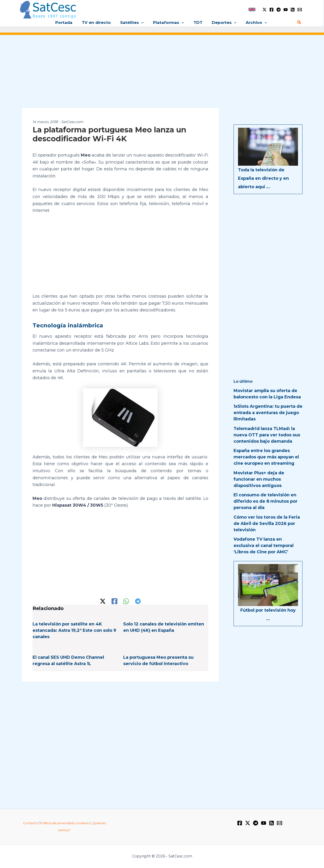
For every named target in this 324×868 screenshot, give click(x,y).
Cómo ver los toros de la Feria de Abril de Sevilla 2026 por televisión (267, 524)
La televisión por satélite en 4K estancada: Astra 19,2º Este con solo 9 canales (74, 630)
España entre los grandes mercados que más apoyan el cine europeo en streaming (266, 457)
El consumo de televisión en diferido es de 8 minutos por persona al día (266, 501)
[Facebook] (272, 10)
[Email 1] (300, 10)
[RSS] (293, 10)
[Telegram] (279, 10)
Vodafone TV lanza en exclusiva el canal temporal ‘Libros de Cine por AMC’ (264, 546)
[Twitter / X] (264, 10)
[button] (143, 22)
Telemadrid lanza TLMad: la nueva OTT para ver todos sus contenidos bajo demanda (267, 435)
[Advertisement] (162, 75)
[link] (252, 9)
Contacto (30, 823)
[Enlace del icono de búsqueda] (299, 22)
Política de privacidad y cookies (64, 823)
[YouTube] (286, 10)
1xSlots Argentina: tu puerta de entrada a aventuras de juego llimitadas (268, 413)
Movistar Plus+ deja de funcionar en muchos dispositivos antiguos (259, 479)
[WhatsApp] (126, 601)
